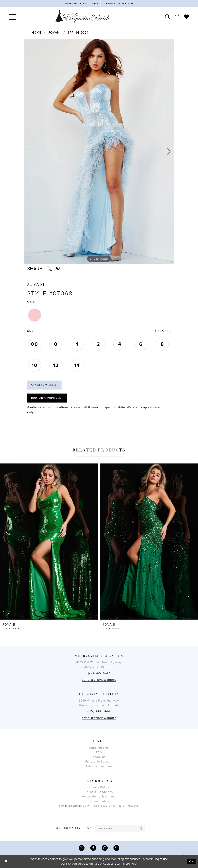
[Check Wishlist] (187, 17)
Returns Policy (99, 801)
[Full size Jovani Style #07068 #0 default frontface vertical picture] (99, 151)
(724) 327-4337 (99, 673)
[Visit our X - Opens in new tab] (82, 848)
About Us (99, 757)
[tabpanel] (99, 151)
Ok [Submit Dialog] (191, 861)
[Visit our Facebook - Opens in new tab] (93, 848)
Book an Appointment (47, 398)
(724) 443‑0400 (99, 711)
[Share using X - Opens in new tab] (50, 269)
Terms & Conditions (99, 792)
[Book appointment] (177, 17)
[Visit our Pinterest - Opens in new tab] (116, 848)
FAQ (99, 752)
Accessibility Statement (99, 797)
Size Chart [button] (163, 331)
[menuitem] (12, 17)
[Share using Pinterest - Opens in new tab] (58, 269)
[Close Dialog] (6, 861)
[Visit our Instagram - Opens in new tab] (105, 848)
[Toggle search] (167, 17)
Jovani (54, 33)
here (134, 864)
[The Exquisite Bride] (83, 16)
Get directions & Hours (99, 680)
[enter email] (120, 829)
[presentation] (49, 542)
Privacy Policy (99, 787)
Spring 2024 (78, 33)
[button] (12, 17)
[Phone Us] (82, 4)
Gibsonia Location (99, 766)
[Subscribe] (141, 829)
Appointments (99, 748)
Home (36, 33)
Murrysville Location (99, 762)
